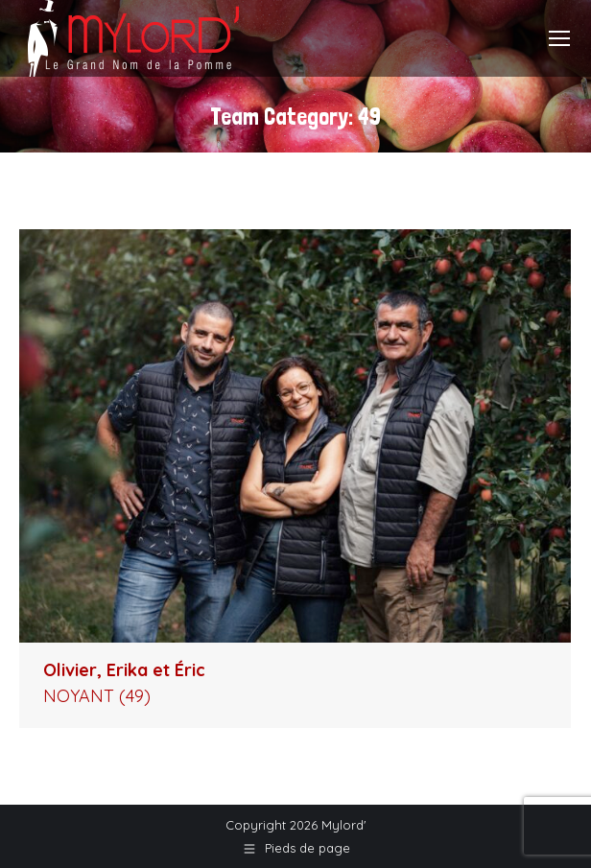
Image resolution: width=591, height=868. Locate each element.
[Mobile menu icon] (559, 38)
